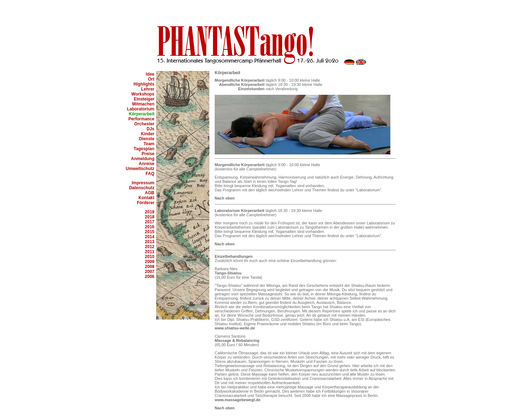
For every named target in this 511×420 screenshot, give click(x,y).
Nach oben (225, 198)
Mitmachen (143, 104)
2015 (150, 232)
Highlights (144, 84)
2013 (150, 242)
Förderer (146, 203)
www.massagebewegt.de (238, 400)
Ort (151, 79)
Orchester (144, 124)
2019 (150, 212)
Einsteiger (144, 99)
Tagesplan (144, 149)
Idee (150, 74)
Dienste (147, 139)
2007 (150, 272)
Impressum (143, 183)
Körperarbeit (142, 114)
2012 (150, 247)
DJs (150, 129)
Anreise (147, 164)
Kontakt (146, 198)
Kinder (148, 134)
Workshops (143, 94)
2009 (150, 262)
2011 (150, 252)
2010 (150, 257)
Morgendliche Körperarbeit (240, 80)
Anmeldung (143, 159)
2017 (150, 222)
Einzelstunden (251, 89)
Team (149, 144)
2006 (150, 277)
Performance (141, 119)
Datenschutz (142, 188)
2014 (150, 237)
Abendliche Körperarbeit (242, 84)
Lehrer (148, 89)
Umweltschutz (140, 169)
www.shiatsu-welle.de (235, 328)
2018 (150, 217)
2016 (150, 227)
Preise (148, 154)
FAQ (150, 174)
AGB (150, 193)
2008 (150, 267)
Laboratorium (141, 109)
